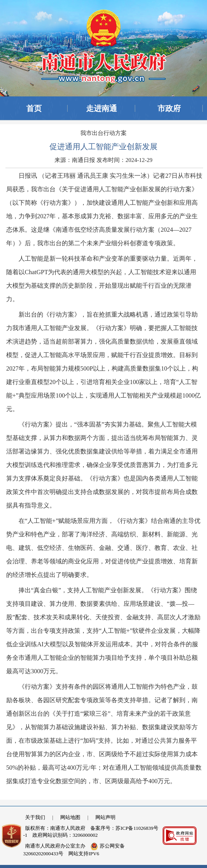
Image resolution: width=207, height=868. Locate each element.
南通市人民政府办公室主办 (55, 846)
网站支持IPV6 (84, 854)
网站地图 (70, 817)
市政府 (169, 108)
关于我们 (35, 817)
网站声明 (105, 817)
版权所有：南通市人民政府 (55, 828)
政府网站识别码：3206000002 (65, 835)
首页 (34, 108)
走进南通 (102, 108)
